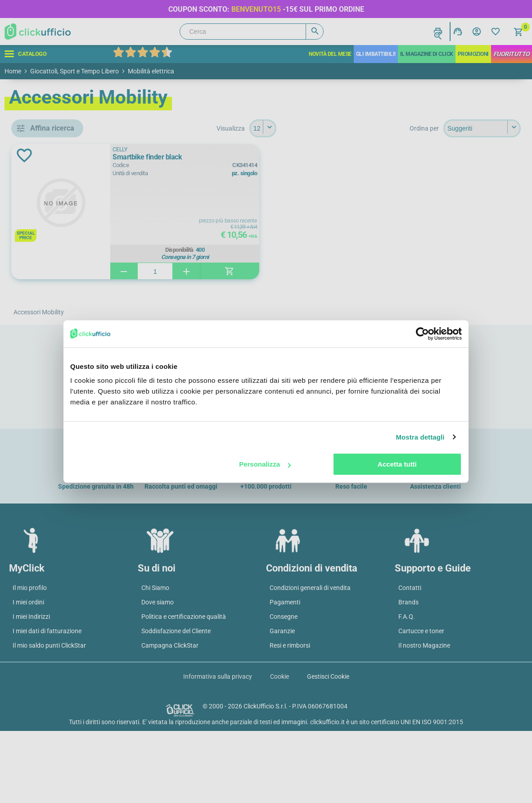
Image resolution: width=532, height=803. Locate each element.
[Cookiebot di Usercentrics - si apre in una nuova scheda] (422, 334)
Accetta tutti (397, 464)
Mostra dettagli (420, 437)
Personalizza (265, 464)
